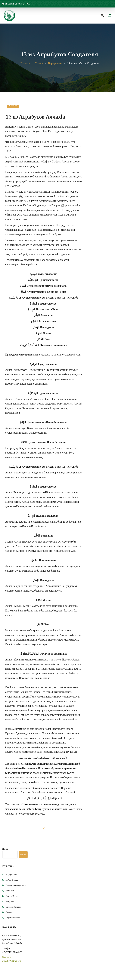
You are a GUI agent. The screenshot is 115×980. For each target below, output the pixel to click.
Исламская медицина (16, 886)
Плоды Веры (12, 896)
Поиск (5, 849)
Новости (10, 891)
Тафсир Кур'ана (13, 918)
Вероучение (55, 64)
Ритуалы (10, 902)
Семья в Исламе (13, 907)
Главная (25, 64)
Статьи (39, 64)
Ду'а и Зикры (12, 880)
